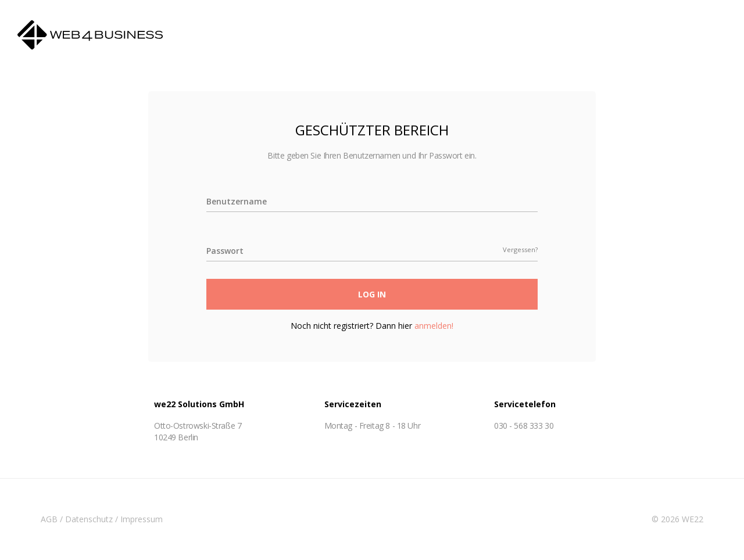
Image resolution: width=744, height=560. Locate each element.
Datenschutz (89, 519)
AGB (49, 519)
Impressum (142, 519)
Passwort (225, 251)
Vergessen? (520, 250)
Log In (372, 294)
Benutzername (237, 201)
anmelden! (434, 326)
